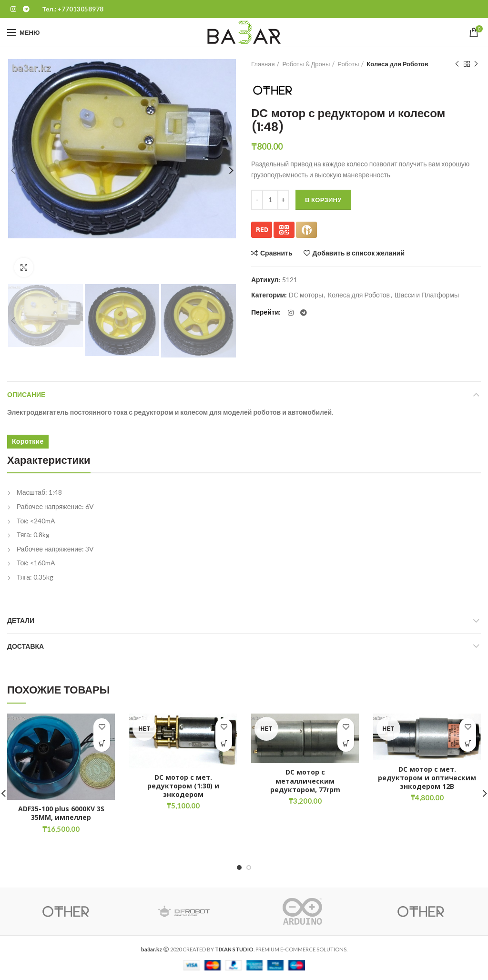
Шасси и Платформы (427, 295)
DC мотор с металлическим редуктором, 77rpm (305, 781)
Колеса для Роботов (397, 64)
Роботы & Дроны (306, 64)
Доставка (25, 646)
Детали (21, 621)
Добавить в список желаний (359, 253)
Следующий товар (476, 64)
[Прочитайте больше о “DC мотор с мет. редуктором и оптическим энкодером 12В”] (468, 743)
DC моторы (306, 295)
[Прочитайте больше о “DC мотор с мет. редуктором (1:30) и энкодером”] (224, 743)
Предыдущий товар (457, 64)
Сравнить (276, 253)
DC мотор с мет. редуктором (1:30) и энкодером (183, 786)
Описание (26, 395)
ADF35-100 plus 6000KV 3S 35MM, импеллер (61, 813)
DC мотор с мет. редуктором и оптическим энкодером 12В (427, 778)
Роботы (348, 64)
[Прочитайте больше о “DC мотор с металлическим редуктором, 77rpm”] (346, 743)
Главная (263, 64)
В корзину (323, 200)
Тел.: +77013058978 (73, 9)
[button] (102, 743)
